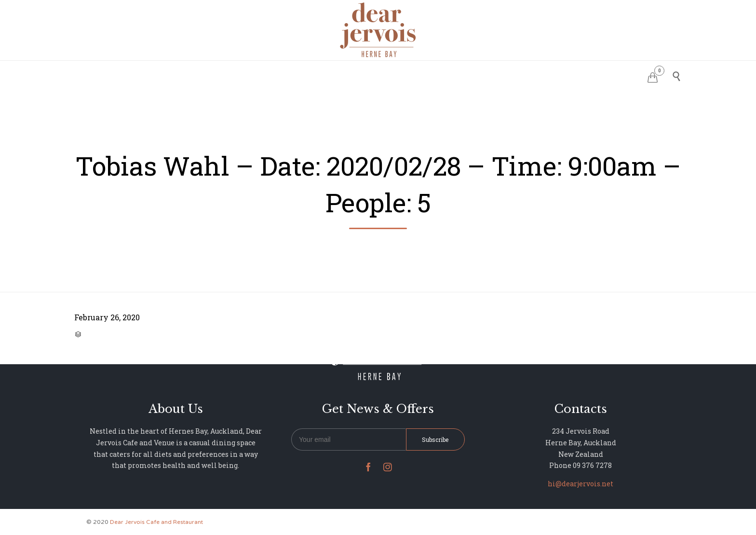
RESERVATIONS (306, 75)
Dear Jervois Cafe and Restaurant (156, 522)
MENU (356, 75)
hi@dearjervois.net (580, 484)
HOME (258, 75)
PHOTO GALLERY (407, 75)
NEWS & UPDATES (479, 75)
